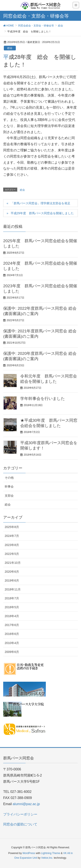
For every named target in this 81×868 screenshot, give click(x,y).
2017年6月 (12, 625)
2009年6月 (12, 652)
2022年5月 (12, 554)
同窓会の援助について (20, 824)
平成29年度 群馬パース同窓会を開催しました (44, 213)
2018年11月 (13, 589)
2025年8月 (12, 527)
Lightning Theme (51, 853)
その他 (9, 478)
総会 (10, 48)
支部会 (9, 496)
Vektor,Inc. (47, 858)
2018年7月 (12, 598)
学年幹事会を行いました (43, 399)
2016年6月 (12, 634)
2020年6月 (12, 572)
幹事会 (9, 487)
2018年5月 (12, 607)
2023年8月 (12, 545)
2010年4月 (12, 643)
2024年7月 (12, 536)
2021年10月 (13, 563)
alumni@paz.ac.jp (26, 804)
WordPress (29, 853)
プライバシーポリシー (20, 814)
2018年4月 (12, 616)
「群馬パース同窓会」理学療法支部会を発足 (40, 203)
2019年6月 (12, 581)
